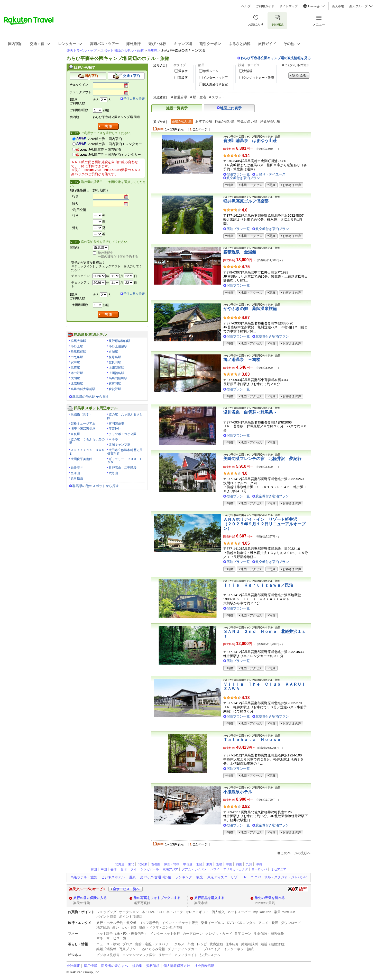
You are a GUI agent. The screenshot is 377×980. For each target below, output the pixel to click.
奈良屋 (75, 434)
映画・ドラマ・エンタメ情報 (160, 927)
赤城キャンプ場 (119, 445)
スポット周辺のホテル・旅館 (122, 51)
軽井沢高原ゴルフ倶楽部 (246, 201)
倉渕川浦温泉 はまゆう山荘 (250, 141)
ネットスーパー (239, 912)
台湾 (124, 869)
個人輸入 (218, 912)
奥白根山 (77, 478)
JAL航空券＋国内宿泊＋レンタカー (115, 154)
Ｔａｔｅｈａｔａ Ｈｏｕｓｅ (252, 740)
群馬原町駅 (78, 352)
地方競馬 (103, 927)
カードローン (193, 934)
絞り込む (299, 76)
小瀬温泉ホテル (238, 792)
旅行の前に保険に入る (90, 898)
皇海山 (75, 473)
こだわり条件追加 (297, 65)
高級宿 (183, 78)
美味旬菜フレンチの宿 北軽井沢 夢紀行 (262, 459)
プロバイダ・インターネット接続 (229, 949)
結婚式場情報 (106, 949)
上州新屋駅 (116, 368)
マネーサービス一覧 (111, 938)
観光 (200, 877)
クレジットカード (219, 934)
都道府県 (180, 97)
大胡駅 (75, 378)
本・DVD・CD (153, 912)
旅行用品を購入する (209, 898)
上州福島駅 (116, 373)
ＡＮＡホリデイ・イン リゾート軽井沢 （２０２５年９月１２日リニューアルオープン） (264, 524)
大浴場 (248, 71)
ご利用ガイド (265, 6)
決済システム (210, 955)
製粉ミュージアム (83, 423)
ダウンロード (291, 923)
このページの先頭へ (296, 853)
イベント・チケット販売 (180, 923)
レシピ (202, 944)
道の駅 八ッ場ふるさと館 (125, 416)
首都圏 (156, 864)
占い (116, 927)
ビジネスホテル (113, 877)
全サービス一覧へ (126, 889)
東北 (131, 864)
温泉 (132, 877)
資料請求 (153, 966)
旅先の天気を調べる (270, 898)
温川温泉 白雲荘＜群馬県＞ (250, 412)
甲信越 (188, 864)
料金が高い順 (247, 121)
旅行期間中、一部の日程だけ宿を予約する (118, 255)
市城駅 (113, 352)
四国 (239, 864)
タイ (134, 869)
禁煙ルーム (211, 71)
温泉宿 (183, 71)
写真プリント (129, 949)
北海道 (120, 864)
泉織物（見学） (81, 414)
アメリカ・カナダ (236, 869)
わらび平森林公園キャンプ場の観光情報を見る (276, 58)
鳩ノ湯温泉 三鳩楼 (242, 360)
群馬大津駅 (78, 341)
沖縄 (259, 864)
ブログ (127, 944)
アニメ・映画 (268, 923)
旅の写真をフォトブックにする (157, 898)
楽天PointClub (285, 912)
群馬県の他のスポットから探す (96, 486)
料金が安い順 (225, 121)
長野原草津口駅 (119, 341)
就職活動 (216, 944)
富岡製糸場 (116, 423)
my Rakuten (262, 912)
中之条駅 (77, 357)
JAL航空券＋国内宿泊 (105, 149)
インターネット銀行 (165, 934)
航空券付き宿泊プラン (243, 178)
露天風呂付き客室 (215, 84)
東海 (209, 864)
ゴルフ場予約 (149, 923)
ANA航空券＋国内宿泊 (105, 139)
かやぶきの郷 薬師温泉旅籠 (250, 309)
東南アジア (170, 869)
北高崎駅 (77, 384)
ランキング (184, 877)
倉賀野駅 (115, 389)
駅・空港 (199, 97)
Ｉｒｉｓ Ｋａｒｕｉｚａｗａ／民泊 (258, 585)
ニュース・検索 (108, 944)
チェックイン (79, 85)
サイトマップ (289, 6)
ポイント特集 (106, 917)
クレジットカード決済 (259, 78)
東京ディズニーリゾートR (227, 877)
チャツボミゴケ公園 (123, 434)
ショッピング (106, 912)
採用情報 (90, 966)
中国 (229, 864)
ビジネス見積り (108, 955)
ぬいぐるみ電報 (153, 949)
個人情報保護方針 (177, 966)
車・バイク (175, 912)
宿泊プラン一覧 (238, 174)
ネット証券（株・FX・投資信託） (122, 934)
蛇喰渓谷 (77, 468)
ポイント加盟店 (131, 917)
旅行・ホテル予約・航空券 (116, 923)
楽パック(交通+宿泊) (155, 877)
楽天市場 (338, 6)
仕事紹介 (232, 944)
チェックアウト (80, 92)
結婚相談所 (250, 944)
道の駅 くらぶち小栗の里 (87, 441)
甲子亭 (113, 439)
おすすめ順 (204, 121)
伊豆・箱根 (172, 864)
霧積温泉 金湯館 (240, 252)
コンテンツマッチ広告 (139, 955)
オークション (129, 912)
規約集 (137, 966)
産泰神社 (115, 429)
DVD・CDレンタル (241, 923)
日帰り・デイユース (270, 174)
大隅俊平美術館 (81, 459)
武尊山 (113, 473)
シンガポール (150, 869)
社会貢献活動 (204, 966)
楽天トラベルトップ (82, 51)
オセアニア (279, 869)
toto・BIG (129, 927)
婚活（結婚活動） (274, 944)
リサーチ (165, 955)
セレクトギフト (197, 912)
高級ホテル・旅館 (84, 877)
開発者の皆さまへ (115, 966)
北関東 (143, 864)
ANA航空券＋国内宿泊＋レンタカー (115, 144)
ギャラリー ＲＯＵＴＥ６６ (125, 461)
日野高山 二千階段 (123, 468)
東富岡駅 (115, 384)
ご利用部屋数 (79, 110)
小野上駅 (77, 346)
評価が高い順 (270, 121)
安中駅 (75, 362)
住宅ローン (243, 934)
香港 (114, 869)
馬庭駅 (75, 368)
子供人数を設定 (134, 99)
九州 (249, 864)
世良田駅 (115, 362)
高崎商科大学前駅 (83, 389)
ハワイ (215, 869)
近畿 (219, 864)
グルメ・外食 (184, 944)
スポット (218, 97)
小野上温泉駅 (118, 346)
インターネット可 (215, 78)
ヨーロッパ (259, 869)
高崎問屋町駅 (118, 378)
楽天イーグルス (213, 923)
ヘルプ (246, 6)
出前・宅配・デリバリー (153, 944)
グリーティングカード (184, 949)
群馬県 (153, 51)
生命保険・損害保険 (269, 934)
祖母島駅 (115, 357)
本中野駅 (77, 373)
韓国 (94, 869)
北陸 (199, 864)
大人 (96, 100)
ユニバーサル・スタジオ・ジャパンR (279, 877)
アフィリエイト (186, 955)
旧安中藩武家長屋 (83, 429)
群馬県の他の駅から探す (91, 397)
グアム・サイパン (194, 869)
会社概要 (73, 966)
